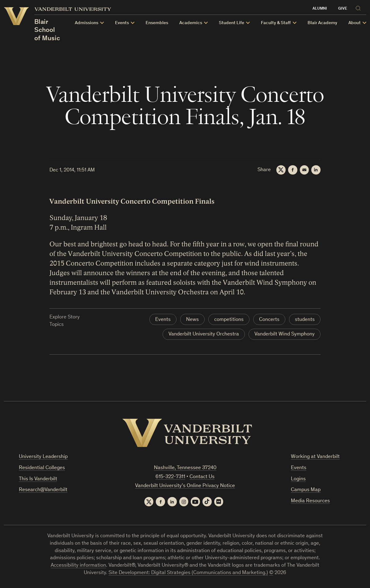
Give (343, 9)
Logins (298, 479)
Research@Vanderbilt (43, 490)
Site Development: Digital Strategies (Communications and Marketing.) (188, 573)
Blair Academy (322, 23)
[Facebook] (292, 170)
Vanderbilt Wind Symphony (285, 334)
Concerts (269, 320)
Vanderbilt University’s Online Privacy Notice (185, 486)
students (305, 320)
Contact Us (202, 477)
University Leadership (43, 457)
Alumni (320, 9)
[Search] (359, 7)
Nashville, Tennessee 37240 (185, 468)
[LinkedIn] (316, 170)
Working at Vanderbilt (315, 457)
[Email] (304, 170)
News (192, 320)
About (355, 23)
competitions (229, 320)
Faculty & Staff (276, 23)
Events (122, 23)
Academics (191, 23)
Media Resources (310, 501)
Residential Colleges (42, 468)
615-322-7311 (170, 477)
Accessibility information (78, 566)
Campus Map (306, 490)
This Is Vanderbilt (38, 479)
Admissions (87, 23)
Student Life (232, 23)
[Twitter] (281, 170)
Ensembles (157, 23)
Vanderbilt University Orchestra (204, 334)
